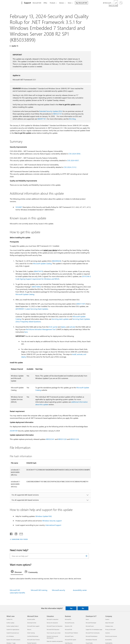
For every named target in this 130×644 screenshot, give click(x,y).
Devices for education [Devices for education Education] (52, 623)
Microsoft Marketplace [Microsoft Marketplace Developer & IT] (92, 636)
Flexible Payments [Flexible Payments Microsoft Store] (32, 643)
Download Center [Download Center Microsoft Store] (32, 623)
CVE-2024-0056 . (75, 154)
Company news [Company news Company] (109, 626)
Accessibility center (80, 590)
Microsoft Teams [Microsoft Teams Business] (69, 636)
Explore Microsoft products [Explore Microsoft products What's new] (13, 640)
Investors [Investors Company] (108, 633)
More (70, 3)
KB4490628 (56, 261)
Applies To (15, 46)
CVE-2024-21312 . (70, 167)
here (26, 332)
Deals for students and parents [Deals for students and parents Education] (55, 641)
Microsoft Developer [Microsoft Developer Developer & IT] (91, 623)
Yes (71, 608)
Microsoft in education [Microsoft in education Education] (53, 619)
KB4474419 (38, 271)
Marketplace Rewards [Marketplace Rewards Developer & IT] (91, 640)
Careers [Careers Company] (107, 619)
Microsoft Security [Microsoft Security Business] (70, 623)
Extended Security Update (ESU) (51, 111)
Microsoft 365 (37, 3)
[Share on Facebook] (11, 533)
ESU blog (72, 119)
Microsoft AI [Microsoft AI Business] (68, 619)
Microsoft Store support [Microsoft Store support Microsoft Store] (33, 626)
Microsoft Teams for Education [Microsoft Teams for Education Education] (55, 626)
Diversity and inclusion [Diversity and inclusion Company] (111, 636)
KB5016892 (36, 287)
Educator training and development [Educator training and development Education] (52, 637)
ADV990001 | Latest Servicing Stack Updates (32, 309)
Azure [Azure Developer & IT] (87, 619)
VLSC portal (53, 327)
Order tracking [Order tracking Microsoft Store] (31, 633)
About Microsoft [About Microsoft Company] (109, 623)
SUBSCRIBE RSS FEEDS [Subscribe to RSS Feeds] (20, 539)
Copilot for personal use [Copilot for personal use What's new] (13, 633)
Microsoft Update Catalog (42, 263)
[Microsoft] (14, 3)
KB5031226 (62, 439)
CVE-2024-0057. (73, 160)
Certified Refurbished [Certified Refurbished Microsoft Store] (33, 636)
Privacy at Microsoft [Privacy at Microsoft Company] (110, 629)
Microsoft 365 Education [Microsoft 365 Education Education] (53, 629)
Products (53, 3)
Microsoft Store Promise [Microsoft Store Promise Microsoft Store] (33, 640)
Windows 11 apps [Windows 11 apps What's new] (11, 643)
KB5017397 (81, 304)
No (83, 608)
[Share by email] (20, 533)
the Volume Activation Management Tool (41, 329)
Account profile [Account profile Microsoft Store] (31, 619)
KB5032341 (50, 439)
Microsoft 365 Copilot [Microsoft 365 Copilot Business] (70, 640)
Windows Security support (52, 521)
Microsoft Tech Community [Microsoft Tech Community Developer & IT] (93, 633)
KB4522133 (57, 114)
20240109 (14, 431)
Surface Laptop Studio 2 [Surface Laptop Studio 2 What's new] (13, 626)
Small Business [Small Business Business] (69, 643)
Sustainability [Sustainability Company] (109, 643)
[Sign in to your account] (121, 3)
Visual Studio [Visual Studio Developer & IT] (89, 643)
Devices (62, 3)
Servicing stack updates (60, 319)
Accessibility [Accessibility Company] (108, 640)
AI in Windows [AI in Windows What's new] (10, 636)
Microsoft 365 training (39, 590)
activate (72, 327)
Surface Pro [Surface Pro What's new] (9, 619)
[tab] (17, 572)
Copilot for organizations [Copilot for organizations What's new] (13, 629)
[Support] (27, 3)
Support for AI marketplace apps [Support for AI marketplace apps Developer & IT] (94, 629)
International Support (53, 525)
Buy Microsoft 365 (81, 3)
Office (45, 3)
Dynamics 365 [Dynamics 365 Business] (69, 626)
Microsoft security (59, 590)
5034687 (19, 207)
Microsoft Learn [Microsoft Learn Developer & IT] (90, 626)
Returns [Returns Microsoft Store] (29, 629)
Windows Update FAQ (44, 516)
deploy (63, 327)
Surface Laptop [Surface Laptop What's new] (10, 623)
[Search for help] (116, 3)
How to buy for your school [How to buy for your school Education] (54, 633)
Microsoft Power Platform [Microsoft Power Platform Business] (71, 633)
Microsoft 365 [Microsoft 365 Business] (68, 629)
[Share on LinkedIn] (15, 533)
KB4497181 (42, 119)
